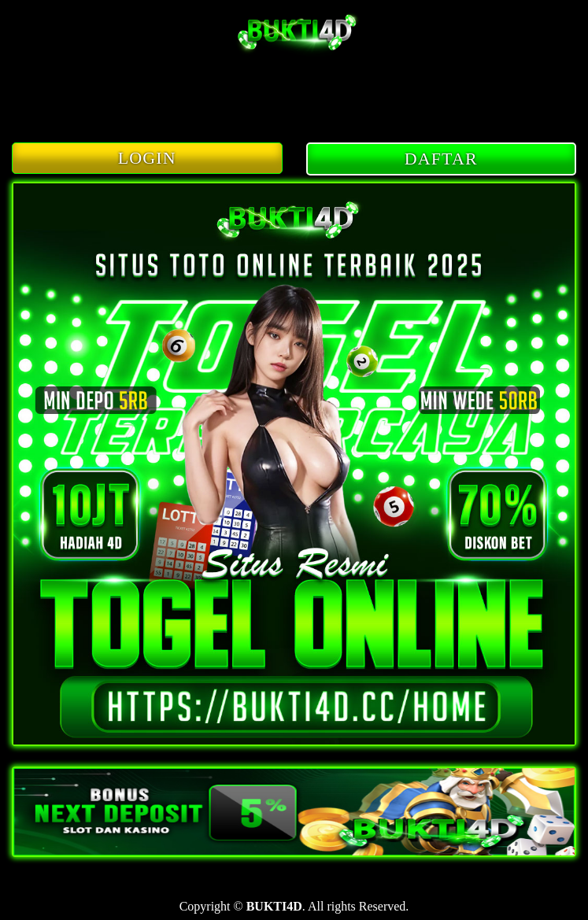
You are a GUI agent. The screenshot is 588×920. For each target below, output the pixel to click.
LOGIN (147, 158)
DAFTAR (441, 159)
